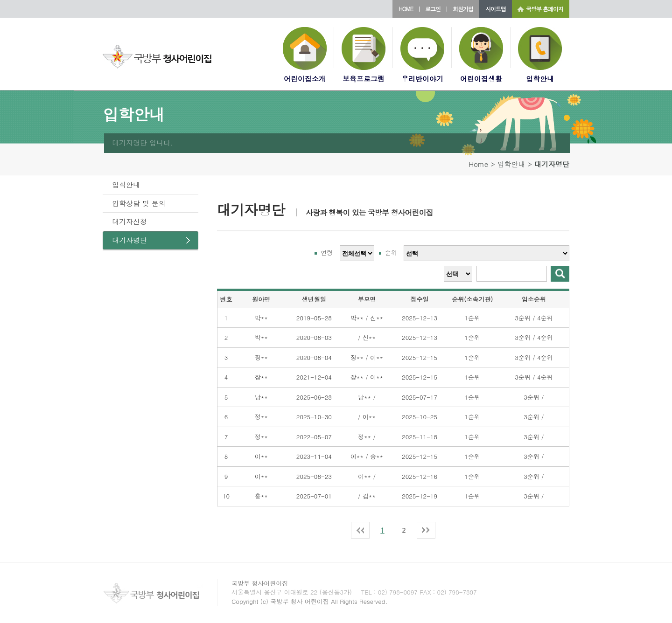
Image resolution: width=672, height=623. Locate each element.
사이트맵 (496, 9)
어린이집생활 (481, 79)
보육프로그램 (364, 79)
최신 (360, 526)
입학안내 (540, 79)
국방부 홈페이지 (545, 9)
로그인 (433, 9)
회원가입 (463, 9)
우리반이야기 (422, 79)
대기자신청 (129, 221)
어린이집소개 (305, 79)
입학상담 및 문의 (139, 203)
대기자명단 (129, 240)
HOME (406, 9)
